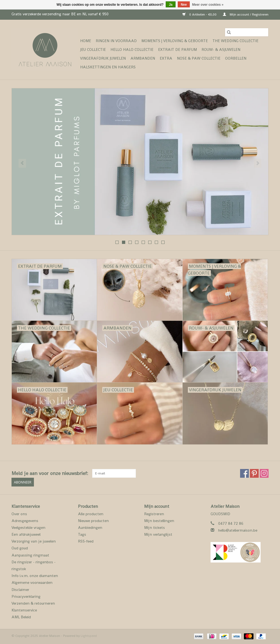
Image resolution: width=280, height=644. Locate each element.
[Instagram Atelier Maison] (264, 473)
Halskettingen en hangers (108, 67)
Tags (82, 534)
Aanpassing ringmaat (30, 555)
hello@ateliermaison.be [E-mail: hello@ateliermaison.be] (238, 530)
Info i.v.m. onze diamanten (35, 576)
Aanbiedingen (90, 528)
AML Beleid (21, 617)
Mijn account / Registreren (246, 14)
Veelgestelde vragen (28, 528)
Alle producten (91, 514)
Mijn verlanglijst (158, 534)
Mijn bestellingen (159, 521)
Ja (170, 5)
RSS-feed (86, 541)
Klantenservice (24, 610)
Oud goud (20, 548)
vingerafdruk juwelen (103, 58)
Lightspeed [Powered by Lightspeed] (89, 636)
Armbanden (143, 58)
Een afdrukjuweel (26, 534)
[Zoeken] (247, 32)
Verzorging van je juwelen (34, 541)
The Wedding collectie (235, 41)
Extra (166, 58)
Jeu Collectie (93, 49)
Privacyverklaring (26, 596)
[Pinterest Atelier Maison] (254, 473)
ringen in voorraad (116, 41)
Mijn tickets (154, 528)
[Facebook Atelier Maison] (244, 473)
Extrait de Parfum (177, 49)
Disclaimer (20, 590)
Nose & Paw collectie (199, 58)
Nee (184, 5)
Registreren (154, 514)
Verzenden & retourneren (33, 603)
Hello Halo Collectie (132, 49)
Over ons (19, 514)
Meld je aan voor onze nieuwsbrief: (50, 473)
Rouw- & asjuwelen (221, 49)
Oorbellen (236, 58)
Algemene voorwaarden (32, 582)
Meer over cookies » (208, 5)
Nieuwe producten (93, 521)
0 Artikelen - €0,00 (200, 14)
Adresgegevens (25, 521)
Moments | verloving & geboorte (175, 41)
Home (86, 41)
